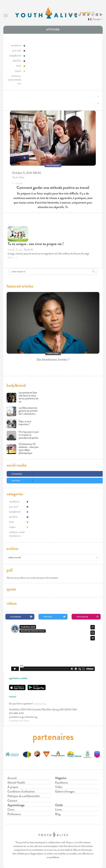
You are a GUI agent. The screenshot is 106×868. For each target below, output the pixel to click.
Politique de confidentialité (24, 796)
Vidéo (59, 787)
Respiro (70, 842)
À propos (13, 787)
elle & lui (17, 61)
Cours (11, 809)
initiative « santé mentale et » (14, 80)
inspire (18, 71)
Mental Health (16, 782)
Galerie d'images (65, 791)
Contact (12, 801)
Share (19, 184)
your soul (17, 51)
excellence (16, 45)
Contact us (40, 704)
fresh (19, 66)
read (11, 258)
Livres (59, 809)
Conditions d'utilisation (21, 791)
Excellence (61, 782)
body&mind (15, 56)
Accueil (12, 778)
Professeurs (14, 814)
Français (94, 19)
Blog (58, 814)
